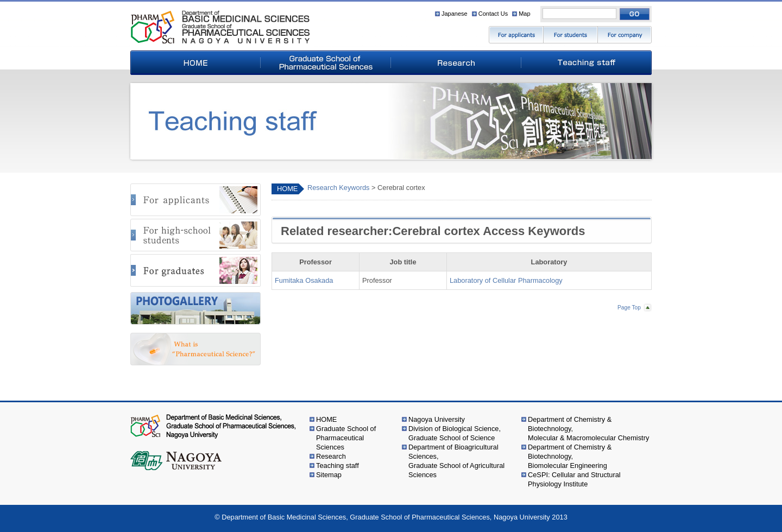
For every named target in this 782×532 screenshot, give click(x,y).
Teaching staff (338, 465)
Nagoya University (437, 419)
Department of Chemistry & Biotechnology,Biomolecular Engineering (570, 456)
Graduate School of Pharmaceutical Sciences (346, 438)
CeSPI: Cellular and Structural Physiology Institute (574, 479)
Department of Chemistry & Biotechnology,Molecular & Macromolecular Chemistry (588, 429)
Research (331, 456)
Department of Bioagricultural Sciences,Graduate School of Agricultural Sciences (456, 461)
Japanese (455, 14)
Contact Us (493, 14)
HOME (287, 189)
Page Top (629, 308)
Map (524, 14)
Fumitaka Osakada (304, 280)
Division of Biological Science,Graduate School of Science (455, 433)
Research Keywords (339, 188)
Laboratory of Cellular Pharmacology (506, 280)
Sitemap (329, 475)
